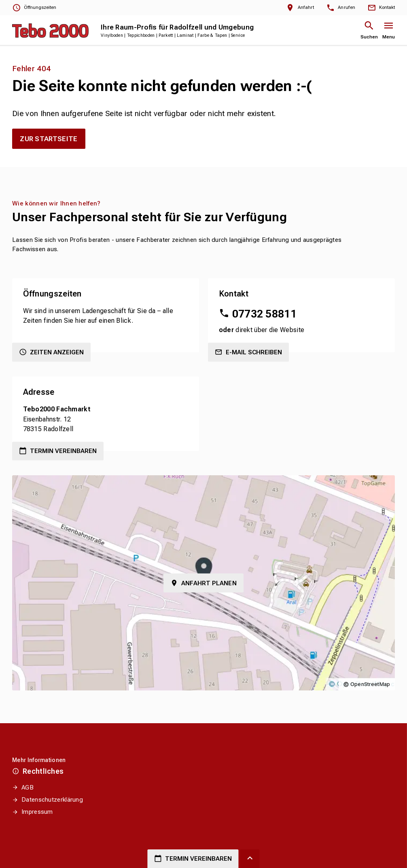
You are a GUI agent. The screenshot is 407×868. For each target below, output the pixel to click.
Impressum (37, 812)
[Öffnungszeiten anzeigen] (34, 8)
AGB (28, 788)
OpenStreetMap (370, 684)
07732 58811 (264, 314)
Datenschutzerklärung (52, 800)
